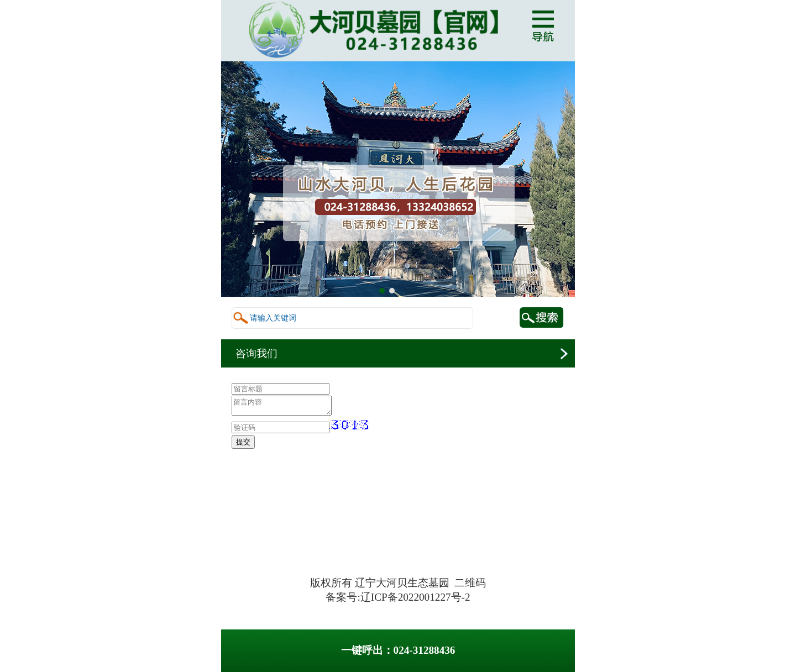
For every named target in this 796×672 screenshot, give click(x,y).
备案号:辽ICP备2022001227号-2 (398, 597)
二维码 (470, 583)
